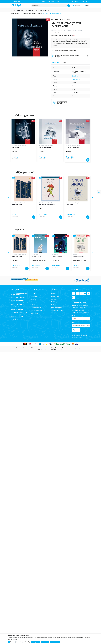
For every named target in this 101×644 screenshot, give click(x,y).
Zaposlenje (34, 296)
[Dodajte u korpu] (88, 160)
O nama (33, 293)
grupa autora (15, 209)
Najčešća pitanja (56, 302)
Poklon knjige (76, 79)
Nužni (12, 642)
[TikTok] (89, 294)
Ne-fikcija (75, 254)
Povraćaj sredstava (57, 308)
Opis (64, 62)
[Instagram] (81, 294)
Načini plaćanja (55, 296)
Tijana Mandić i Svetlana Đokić (39, 260)
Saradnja (33, 299)
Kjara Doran (59, 33)
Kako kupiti (54, 293)
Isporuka (54, 299)
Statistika (19, 642)
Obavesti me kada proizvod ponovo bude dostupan (67, 56)
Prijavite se (76, 330)
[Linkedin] (73, 297)
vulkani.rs (42, 350)
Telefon (74, 322)
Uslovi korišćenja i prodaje (38, 305)
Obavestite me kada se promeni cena (65, 50)
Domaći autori (35, 254)
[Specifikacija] (55, 62)
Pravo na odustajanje (37, 311)
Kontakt (33, 302)
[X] (77, 294)
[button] (86, 6)
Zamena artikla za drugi (58, 311)
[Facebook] (73, 294)
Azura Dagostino (70, 209)
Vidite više (56, 46)
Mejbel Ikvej (41, 209)
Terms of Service (76, 337)
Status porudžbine (16, 1)
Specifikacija (55, 62)
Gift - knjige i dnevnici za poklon (33, 14)
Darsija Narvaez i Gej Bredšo (79, 260)
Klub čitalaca (34, 313)
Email (73, 316)
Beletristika (55, 254)
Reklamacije (55, 305)
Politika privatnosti (36, 308)
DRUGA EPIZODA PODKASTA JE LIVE (50, 1)
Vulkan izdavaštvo (15, 14)
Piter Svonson (55, 260)
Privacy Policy (82, 336)
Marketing (27, 642)
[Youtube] (85, 294)
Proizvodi (23, 14)
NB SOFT (53, 350)
